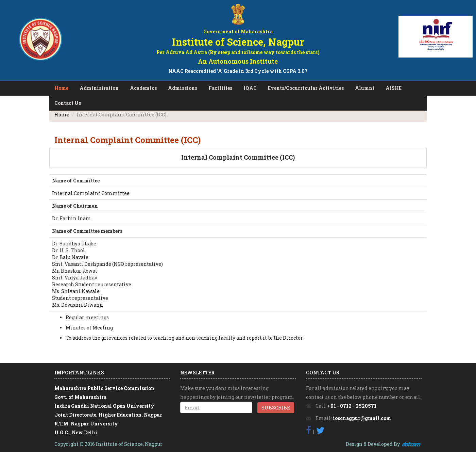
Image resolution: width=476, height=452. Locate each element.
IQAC (250, 88)
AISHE (394, 88)
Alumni (365, 88)
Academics (143, 88)
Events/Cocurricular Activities (306, 88)
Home (61, 88)
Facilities (220, 88)
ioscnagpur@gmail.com (362, 418)
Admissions (183, 88)
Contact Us (68, 103)
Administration (99, 88)
